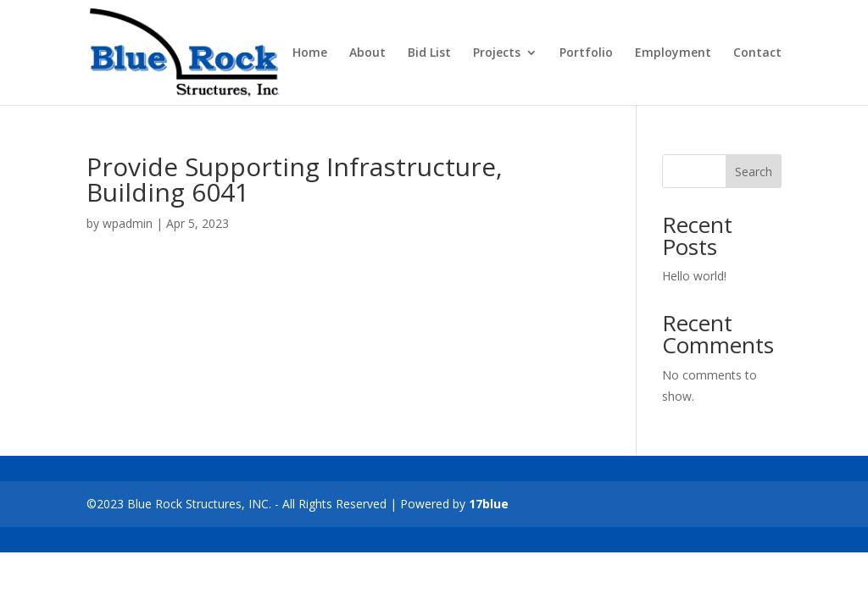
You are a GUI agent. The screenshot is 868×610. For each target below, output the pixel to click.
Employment (673, 53)
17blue (489, 504)
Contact (757, 53)
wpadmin (128, 223)
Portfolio (586, 53)
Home (310, 53)
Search (754, 172)
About (367, 53)
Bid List (429, 53)
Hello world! (694, 276)
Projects (497, 53)
